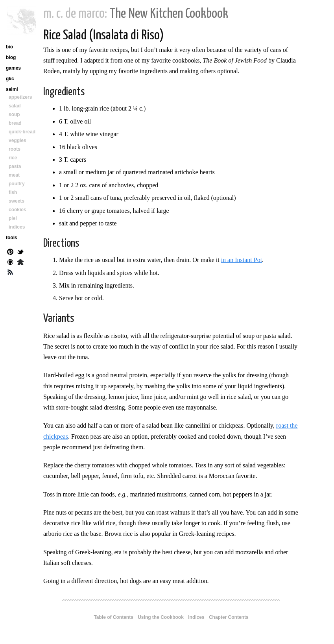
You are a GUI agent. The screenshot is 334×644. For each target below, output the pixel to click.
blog (11, 57)
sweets (17, 201)
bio (9, 47)
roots (15, 149)
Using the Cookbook (161, 617)
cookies (18, 210)
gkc (10, 79)
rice (13, 158)
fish (13, 192)
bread (15, 123)
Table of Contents (113, 617)
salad (15, 106)
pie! (13, 218)
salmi (12, 89)
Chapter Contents (229, 617)
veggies (18, 140)
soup (14, 114)
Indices (196, 617)
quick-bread (22, 132)
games (13, 68)
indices (17, 227)
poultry (17, 184)
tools (12, 238)
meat (14, 175)
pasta (15, 166)
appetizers (20, 97)
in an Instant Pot (242, 260)
